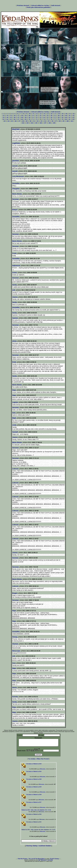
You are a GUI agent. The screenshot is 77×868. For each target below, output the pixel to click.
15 (48, 114)
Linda (14, 425)
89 (27, 121)
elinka (14, 341)
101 (72, 121)
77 (55, 119)
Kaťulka (15, 697)
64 (7, 119)
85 (12, 121)
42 (73, 115)
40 (66, 115)
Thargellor (16, 189)
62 (73, 117)
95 (49, 121)
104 (32, 123)
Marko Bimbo (17, 194)
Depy (14, 707)
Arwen (15, 273)
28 (22, 115)
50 (29, 117)
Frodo (14, 253)
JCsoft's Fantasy (54, 860)
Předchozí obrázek (23, 5)
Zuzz (14, 663)
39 (62, 115)
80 (66, 119)
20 (66, 114)
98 (60, 121)
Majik (14, 418)
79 (62, 119)
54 (44, 117)
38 (59, 115)
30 (29, 115)
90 (30, 121)
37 (55, 115)
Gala (14, 413)
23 (4, 115)
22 (74, 114)
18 (59, 114)
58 (59, 117)
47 (18, 117)
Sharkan (15, 644)
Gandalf (15, 432)
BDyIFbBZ (16, 129)
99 (63, 121)
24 (7, 115)
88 (23, 121)
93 (41, 121)
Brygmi (15, 593)
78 (59, 119)
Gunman (15, 558)
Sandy (15, 285)
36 (51, 115)
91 (34, 121)
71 (33, 119)
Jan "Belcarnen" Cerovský (45, 861)
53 (40, 117)
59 (62, 117)
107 (45, 123)
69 (26, 119)
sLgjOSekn (16, 143)
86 (16, 121)
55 (48, 117)
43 (4, 117)
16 (52, 114)
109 (54, 123)
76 (51, 119)
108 (50, 123)
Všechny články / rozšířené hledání (38, 847)
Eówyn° (15, 210)
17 (55, 114)
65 (11, 119)
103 (27, 123)
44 (7, 117)
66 (15, 119)
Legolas (15, 402)
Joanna (15, 297)
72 (37, 119)
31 (33, 115)
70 (29, 119)
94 (45, 121)
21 (70, 114)
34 (44, 115)
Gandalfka (16, 183)
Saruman (16, 199)
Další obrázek (56, 5)
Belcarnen (43, 770)
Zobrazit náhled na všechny (40, 5)
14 (44, 114)
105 (36, 123)
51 (33, 117)
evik (14, 290)
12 (37, 114)
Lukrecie (15, 469)
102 (23, 123)
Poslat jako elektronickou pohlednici (38, 7)
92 (38, 121)
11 (33, 114)
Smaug (15, 637)
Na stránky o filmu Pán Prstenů (38, 760)
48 (22, 117)
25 (11, 115)
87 (19, 121)
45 (11, 117)
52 (37, 117)
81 (70, 119)
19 (63, 114)
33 (40, 115)
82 (73, 119)
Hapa (14, 390)
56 (51, 117)
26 (15, 115)
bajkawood (16, 266)
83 (5, 121)
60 (66, 117)
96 (52, 121)
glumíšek (16, 161)
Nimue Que (16, 651)
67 (18, 119)
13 (41, 114)
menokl (15, 166)
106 (41, 123)
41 (70, 115)
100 (67, 121)
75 (48, 119)
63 (4, 119)
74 (44, 119)
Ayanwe (15, 318)
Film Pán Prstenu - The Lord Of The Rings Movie (31, 860)
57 (55, 117)
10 (30, 114)
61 (70, 117)
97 (56, 121)
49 (26, 117)
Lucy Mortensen (18, 176)
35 (48, 115)
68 (22, 119)
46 (15, 117)
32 (37, 115)
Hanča (15, 688)
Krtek (14, 362)
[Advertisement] (38, 854)
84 (8, 121)
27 (18, 115)
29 (26, 115)
